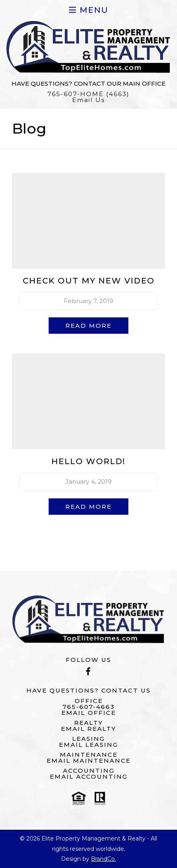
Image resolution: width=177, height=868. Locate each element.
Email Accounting (89, 776)
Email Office (89, 713)
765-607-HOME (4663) (88, 94)
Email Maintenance (89, 761)
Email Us (88, 100)
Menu (89, 10)
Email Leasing (88, 745)
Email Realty (88, 729)
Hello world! (88, 461)
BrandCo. (103, 859)
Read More (88, 326)
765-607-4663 (89, 707)
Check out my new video (89, 281)
